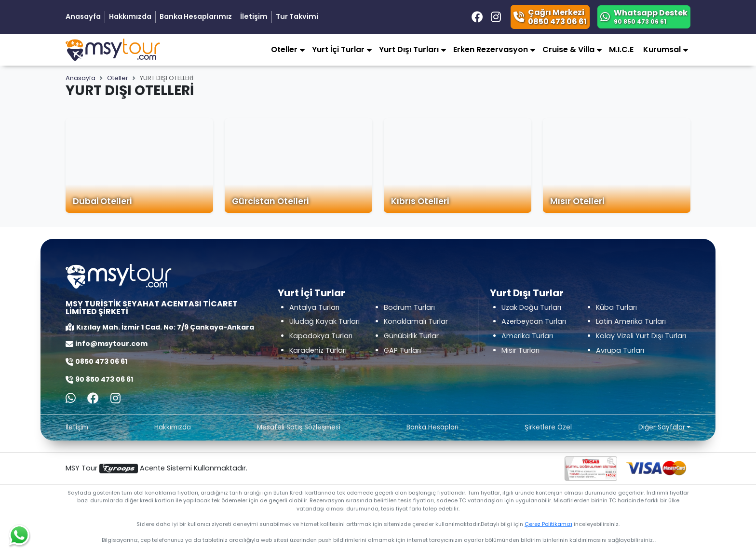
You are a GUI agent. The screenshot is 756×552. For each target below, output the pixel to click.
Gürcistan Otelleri (270, 201)
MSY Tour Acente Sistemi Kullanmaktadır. (156, 468)
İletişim (254, 16)
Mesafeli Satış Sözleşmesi (299, 427)
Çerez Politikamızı (548, 524)
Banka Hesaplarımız (196, 16)
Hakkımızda (130, 16)
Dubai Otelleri (102, 201)
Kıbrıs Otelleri (420, 201)
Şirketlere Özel (548, 427)
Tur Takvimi (297, 16)
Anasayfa (83, 16)
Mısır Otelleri (577, 201)
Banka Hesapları (432, 427)
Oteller (118, 78)
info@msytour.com (111, 344)
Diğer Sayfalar (662, 427)
